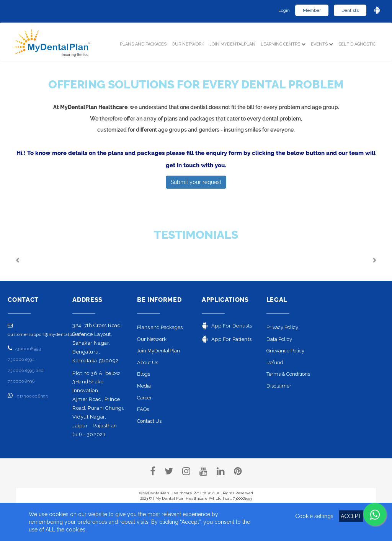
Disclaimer (279, 386)
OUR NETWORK (188, 44)
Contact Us (149, 421)
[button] (43, 260)
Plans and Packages (160, 327)
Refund (275, 363)
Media (144, 386)
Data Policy (279, 339)
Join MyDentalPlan (232, 44)
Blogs (144, 374)
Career (145, 398)
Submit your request (196, 182)
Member (312, 10)
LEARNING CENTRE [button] (283, 44)
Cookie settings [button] (314, 516)
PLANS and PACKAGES (145, 43)
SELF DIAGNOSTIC (357, 44)
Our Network (152, 339)
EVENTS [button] (322, 44)
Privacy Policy (282, 327)
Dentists (350, 10)
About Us (148, 363)
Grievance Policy (285, 351)
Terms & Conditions (288, 374)
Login (284, 10)
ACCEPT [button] (351, 516)
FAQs (143, 409)
